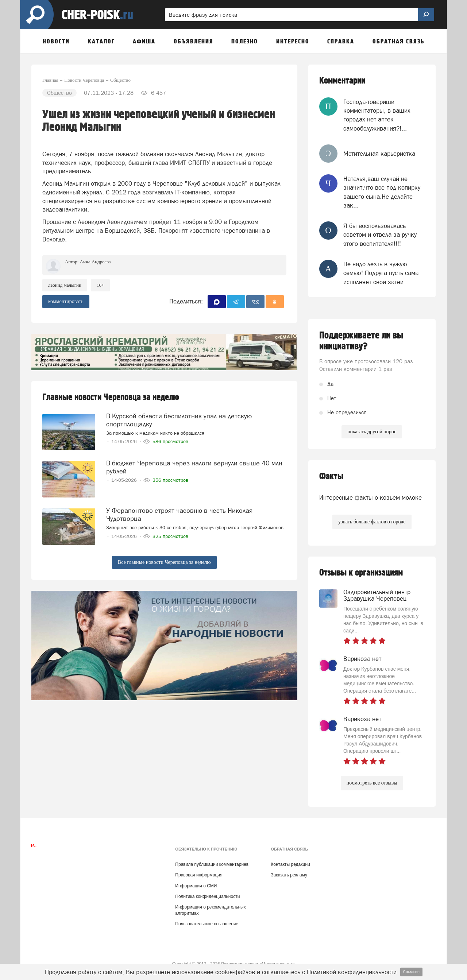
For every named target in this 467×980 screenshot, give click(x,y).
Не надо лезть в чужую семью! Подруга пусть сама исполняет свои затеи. (381, 273)
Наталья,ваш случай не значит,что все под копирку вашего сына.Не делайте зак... (382, 192)
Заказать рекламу (289, 875)
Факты (331, 477)
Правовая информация (199, 875)
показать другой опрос (372, 432)
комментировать (66, 301)
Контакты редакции (290, 864)
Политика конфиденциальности (207, 896)
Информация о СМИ (196, 886)
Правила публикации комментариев (212, 864)
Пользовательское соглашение (207, 924)
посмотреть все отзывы (372, 783)
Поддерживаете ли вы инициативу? (361, 341)
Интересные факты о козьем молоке (370, 497)
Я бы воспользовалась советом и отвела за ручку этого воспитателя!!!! (380, 235)
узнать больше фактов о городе (372, 522)
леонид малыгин (65, 285)
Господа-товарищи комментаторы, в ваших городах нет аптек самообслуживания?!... (377, 115)
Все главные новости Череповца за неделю (164, 562)
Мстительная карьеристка (379, 154)
